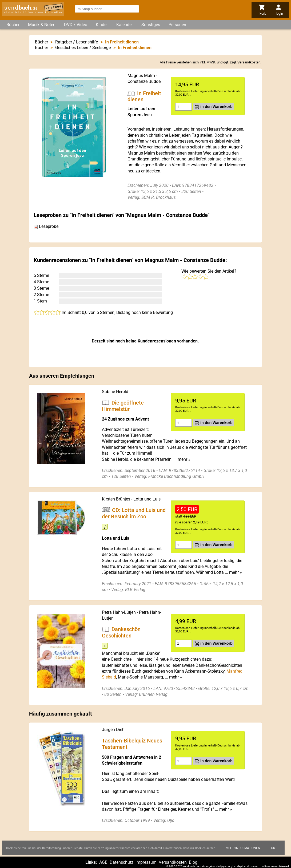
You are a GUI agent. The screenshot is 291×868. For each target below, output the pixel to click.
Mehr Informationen (243, 848)
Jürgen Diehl (114, 730)
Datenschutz (121, 862)
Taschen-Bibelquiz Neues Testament (132, 744)
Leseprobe (46, 226)
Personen (177, 25)
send (21, 8)
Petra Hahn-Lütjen (119, 612)
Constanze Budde (144, 81)
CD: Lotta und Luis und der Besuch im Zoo (134, 513)
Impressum (146, 862)
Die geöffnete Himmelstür (123, 406)
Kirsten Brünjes (116, 499)
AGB (103, 862)
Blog (193, 862)
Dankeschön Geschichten (121, 632)
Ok (273, 848)
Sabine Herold (115, 392)
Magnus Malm (141, 76)
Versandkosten (249, 62)
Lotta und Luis (147, 499)
